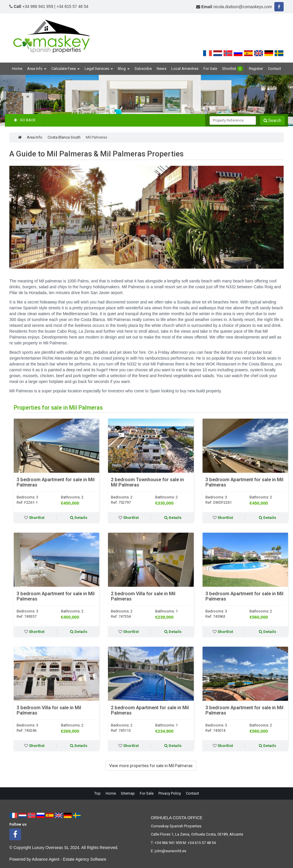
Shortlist (233, 69)
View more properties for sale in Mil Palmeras (151, 766)
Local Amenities (185, 69)
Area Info (37, 69)
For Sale (210, 69)
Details (79, 518)
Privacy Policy (170, 793)
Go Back (25, 120)
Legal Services (99, 69)
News (162, 69)
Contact (274, 69)
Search (272, 120)
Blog (124, 69)
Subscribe (143, 69)
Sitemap (128, 793)
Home (17, 69)
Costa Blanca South (64, 137)
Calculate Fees (66, 69)
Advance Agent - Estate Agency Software (69, 859)
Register (256, 69)
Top (97, 793)
